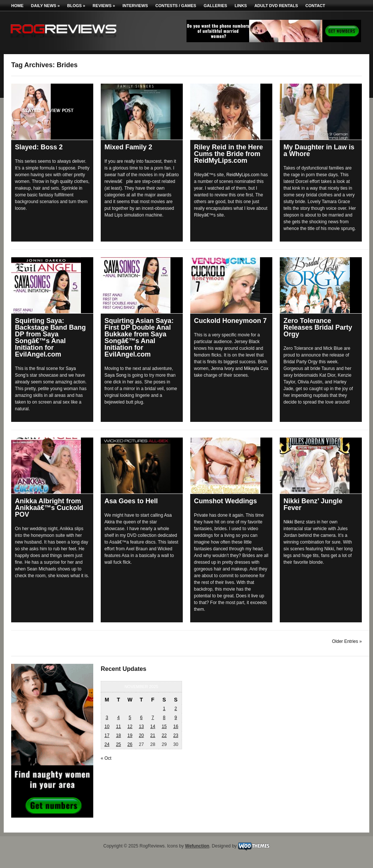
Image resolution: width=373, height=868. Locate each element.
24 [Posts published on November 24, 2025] (107, 744)
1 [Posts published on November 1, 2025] (164, 709)
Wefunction (197, 846)
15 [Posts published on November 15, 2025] (164, 727)
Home (17, 6)
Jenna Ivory (222, 368)
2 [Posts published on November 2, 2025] (176, 709)
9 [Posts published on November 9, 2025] (176, 718)
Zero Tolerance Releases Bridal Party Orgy (318, 327)
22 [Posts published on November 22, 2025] (164, 735)
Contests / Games (176, 6)
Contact (315, 6)
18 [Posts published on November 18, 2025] (118, 735)
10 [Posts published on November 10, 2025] (107, 727)
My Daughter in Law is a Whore (319, 150)
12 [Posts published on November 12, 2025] (130, 727)
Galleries (215, 6)
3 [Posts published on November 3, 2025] (107, 718)
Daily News (45, 6)
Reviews (104, 6)
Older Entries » (347, 641)
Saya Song (115, 375)
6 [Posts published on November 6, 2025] (142, 718)
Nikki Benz (294, 522)
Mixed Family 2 (128, 147)
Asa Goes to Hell (131, 501)
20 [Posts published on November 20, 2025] (141, 735)
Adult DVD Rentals (276, 6)
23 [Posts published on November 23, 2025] (175, 735)
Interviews (135, 6)
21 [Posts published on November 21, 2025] (153, 735)
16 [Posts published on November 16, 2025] (175, 727)
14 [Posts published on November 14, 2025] (153, 727)
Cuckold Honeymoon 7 (230, 321)
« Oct (106, 758)
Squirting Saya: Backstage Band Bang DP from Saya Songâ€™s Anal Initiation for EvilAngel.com (50, 337)
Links (241, 6)
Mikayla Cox (256, 368)
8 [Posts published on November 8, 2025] (164, 718)
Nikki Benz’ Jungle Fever (313, 504)
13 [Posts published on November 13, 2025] (141, 727)
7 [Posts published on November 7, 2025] (153, 718)
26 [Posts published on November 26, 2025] (130, 744)
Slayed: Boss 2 (39, 147)
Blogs (76, 6)
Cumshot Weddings (225, 501)
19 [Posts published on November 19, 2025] (130, 735)
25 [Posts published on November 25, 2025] (118, 744)
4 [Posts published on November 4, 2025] (118, 718)
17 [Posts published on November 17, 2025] (107, 735)
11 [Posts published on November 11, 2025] (118, 727)
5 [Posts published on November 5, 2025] (130, 718)
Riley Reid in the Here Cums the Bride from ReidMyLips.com (228, 154)
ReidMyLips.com (243, 175)
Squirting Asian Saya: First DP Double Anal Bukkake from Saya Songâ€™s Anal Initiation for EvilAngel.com (139, 337)
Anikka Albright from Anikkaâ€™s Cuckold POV (49, 508)
